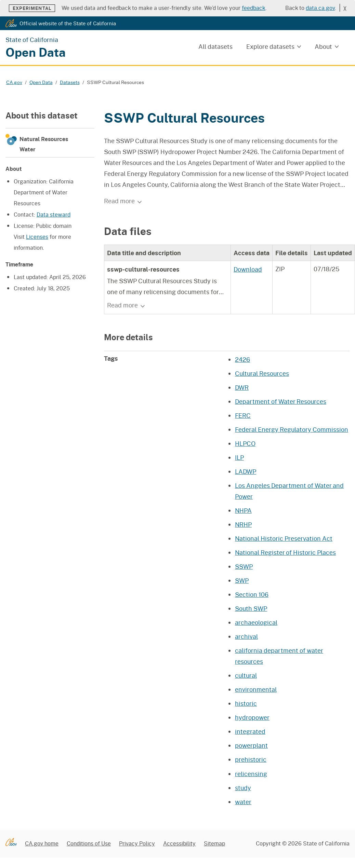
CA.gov (14, 82)
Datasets (70, 82)
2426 (242, 359)
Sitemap (214, 843)
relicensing (251, 774)
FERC (243, 415)
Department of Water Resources (281, 401)
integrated (250, 731)
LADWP (246, 471)
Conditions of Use (89, 843)
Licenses (37, 237)
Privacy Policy (137, 843)
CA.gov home (42, 843)
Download (248, 269)
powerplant (251, 745)
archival (246, 636)
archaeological (256, 622)
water (243, 802)
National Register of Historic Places (285, 552)
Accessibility (179, 843)
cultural (246, 675)
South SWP (251, 608)
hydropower (252, 717)
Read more (123, 201)
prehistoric (251, 759)
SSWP (244, 566)
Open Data (41, 82)
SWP (242, 580)
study (243, 788)
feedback (254, 8)
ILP (239, 457)
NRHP (243, 524)
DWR (242, 387)
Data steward (54, 214)
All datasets (215, 46)
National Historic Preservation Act (284, 538)
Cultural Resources (262, 373)
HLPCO (245, 443)
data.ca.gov (320, 8)
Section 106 (252, 594)
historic (246, 703)
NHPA (243, 510)
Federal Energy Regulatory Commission (292, 429)
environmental (256, 689)
